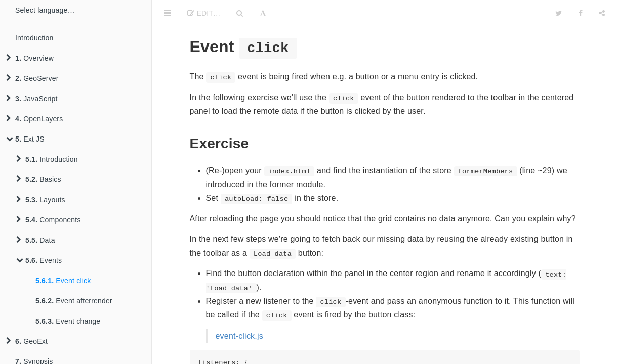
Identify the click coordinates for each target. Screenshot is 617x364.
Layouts (41, 200)
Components (49, 220)
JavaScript (32, 99)
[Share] (602, 13)
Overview (30, 58)
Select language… (45, 10)
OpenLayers (34, 119)
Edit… (204, 13)
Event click (63, 281)
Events (39, 260)
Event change (68, 321)
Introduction (34, 38)
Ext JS (25, 139)
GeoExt (27, 341)
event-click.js (239, 336)
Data (36, 240)
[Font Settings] (263, 13)
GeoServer (32, 78)
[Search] (240, 13)
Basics (39, 179)
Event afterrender (74, 301)
